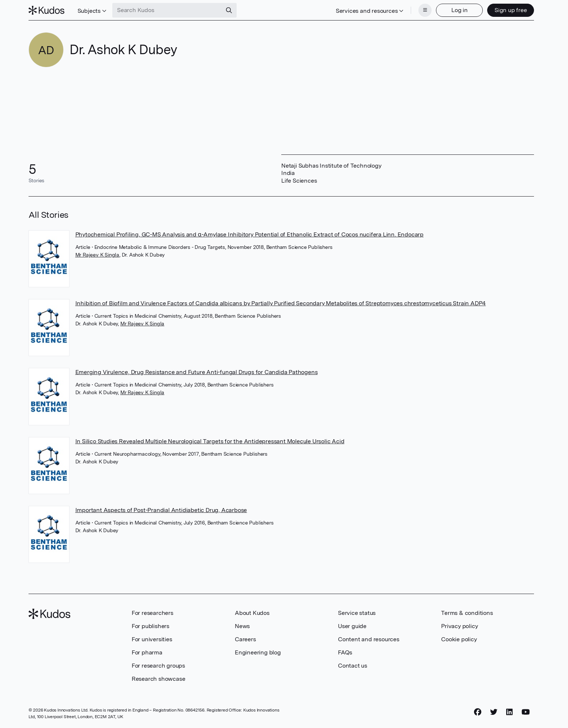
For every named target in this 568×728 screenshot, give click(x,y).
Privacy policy (459, 626)
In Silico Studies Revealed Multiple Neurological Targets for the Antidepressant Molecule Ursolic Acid (210, 441)
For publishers (151, 626)
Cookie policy (459, 639)
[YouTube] (526, 712)
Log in (460, 10)
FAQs (345, 652)
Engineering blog (258, 652)
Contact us (353, 666)
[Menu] (425, 10)
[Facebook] (478, 712)
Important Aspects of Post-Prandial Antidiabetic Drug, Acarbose (161, 510)
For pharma (147, 652)
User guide (352, 626)
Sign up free (511, 10)
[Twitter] (494, 712)
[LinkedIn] (509, 712)
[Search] (229, 10)
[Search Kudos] (167, 10)
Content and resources (369, 639)
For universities (152, 639)
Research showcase (159, 679)
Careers (245, 639)
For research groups (158, 666)
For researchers (153, 613)
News (242, 626)
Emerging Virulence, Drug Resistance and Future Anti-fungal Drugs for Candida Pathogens (197, 372)
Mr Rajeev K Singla (97, 255)
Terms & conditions (467, 613)
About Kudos (252, 613)
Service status (357, 613)
